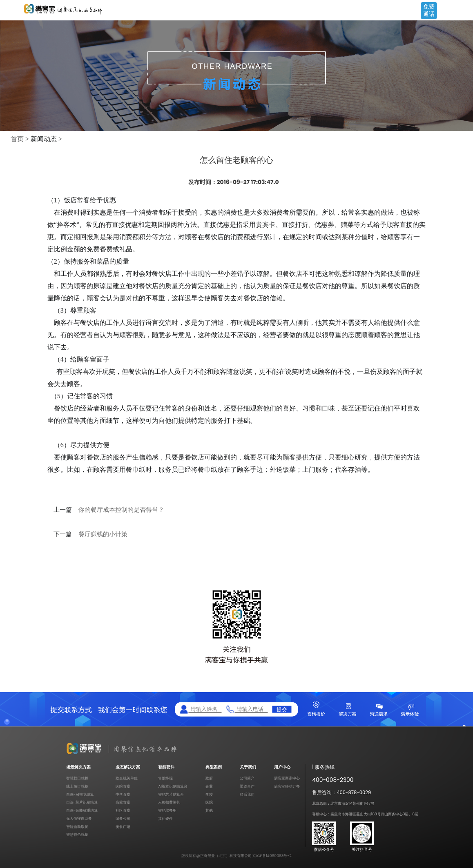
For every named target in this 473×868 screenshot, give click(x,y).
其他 (209, 810)
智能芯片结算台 (171, 794)
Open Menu (463, 11)
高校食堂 (123, 802)
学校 (209, 794)
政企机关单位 (127, 778)
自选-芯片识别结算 (82, 802)
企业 (209, 786)
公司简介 (247, 778)
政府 (209, 778)
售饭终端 (165, 778)
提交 (282, 709)
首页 (17, 139)
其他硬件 (165, 818)
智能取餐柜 (167, 810)
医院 (209, 802)
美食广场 (123, 827)
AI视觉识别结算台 (173, 786)
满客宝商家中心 (287, 778)
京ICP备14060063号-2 (272, 856)
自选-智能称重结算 (82, 810)
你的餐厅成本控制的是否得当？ (121, 510)
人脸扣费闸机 (169, 802)
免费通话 (429, 10)
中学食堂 (123, 794)
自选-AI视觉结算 (80, 794)
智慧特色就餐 (77, 834)
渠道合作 (247, 786)
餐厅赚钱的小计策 (103, 534)
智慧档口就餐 (77, 778)
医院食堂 (123, 786)
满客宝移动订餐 (287, 786)
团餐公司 (123, 818)
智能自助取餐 (77, 827)
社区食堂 (123, 810)
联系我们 (247, 794)
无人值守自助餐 (79, 818)
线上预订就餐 (77, 786)
